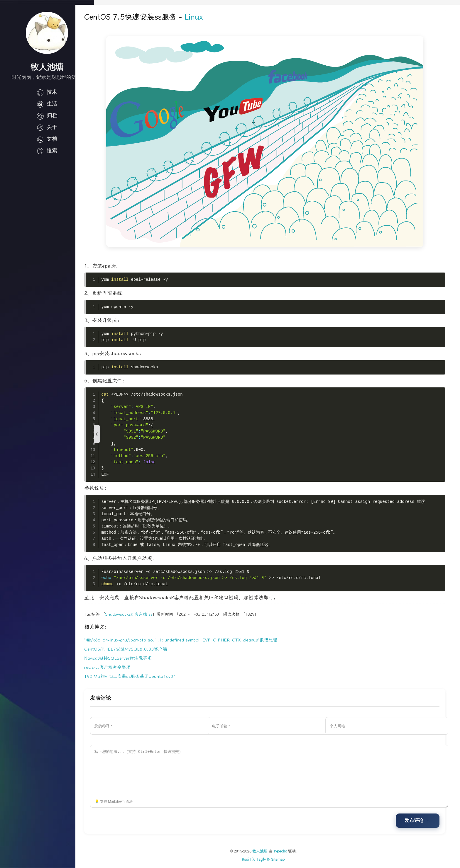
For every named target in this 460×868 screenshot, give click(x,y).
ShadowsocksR (138, 614)
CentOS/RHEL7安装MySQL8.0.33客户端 (144, 649)
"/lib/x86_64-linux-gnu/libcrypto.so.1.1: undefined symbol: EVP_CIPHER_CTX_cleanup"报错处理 (199, 640)
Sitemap (287, 859)
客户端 (159, 614)
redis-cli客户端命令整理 (126, 667)
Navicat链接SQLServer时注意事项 (136, 658)
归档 (47, 115)
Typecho (290, 851)
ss (169, 614)
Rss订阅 (258, 859)
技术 (47, 92)
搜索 (47, 151)
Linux (212, 17)
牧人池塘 (269, 851)
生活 (47, 104)
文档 (47, 139)
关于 (47, 127)
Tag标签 (273, 859)
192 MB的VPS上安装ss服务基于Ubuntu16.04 (148, 676)
